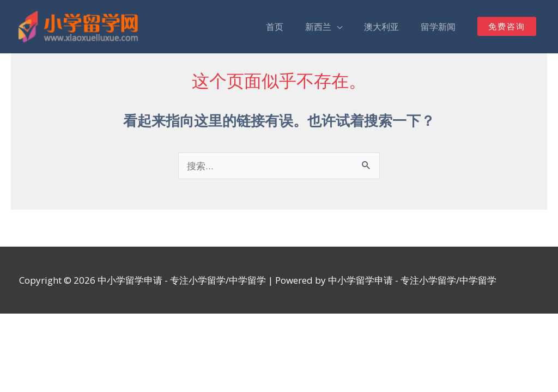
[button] (507, 27)
